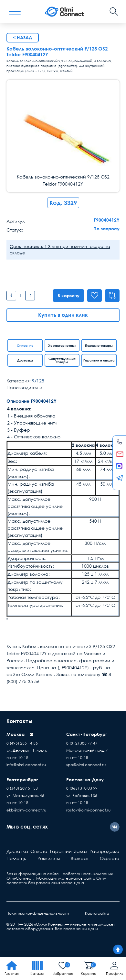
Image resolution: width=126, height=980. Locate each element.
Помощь (16, 858)
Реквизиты (49, 858)
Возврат (80, 858)
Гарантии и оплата (99, 360)
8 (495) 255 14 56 (22, 743)
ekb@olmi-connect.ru (26, 810)
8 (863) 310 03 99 (82, 788)
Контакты (19, 721)
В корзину (68, 295)
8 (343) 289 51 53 (22, 788)
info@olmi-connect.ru (26, 765)
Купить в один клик (63, 315)
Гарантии (61, 851)
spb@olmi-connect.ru (86, 765)
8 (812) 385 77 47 (82, 743)
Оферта (110, 858)
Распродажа (105, 851)
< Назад (23, 37)
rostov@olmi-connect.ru (88, 810)
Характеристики (62, 345)
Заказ (81, 851)
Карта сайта (97, 913)
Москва (16, 734)
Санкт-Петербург (87, 734)
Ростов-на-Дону (85, 779)
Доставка (25, 360)
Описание (25, 345)
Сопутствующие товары (62, 360)
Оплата (39, 851)
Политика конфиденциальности (38, 913)
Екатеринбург (22, 779)
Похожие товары (99, 345)
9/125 (38, 381)
